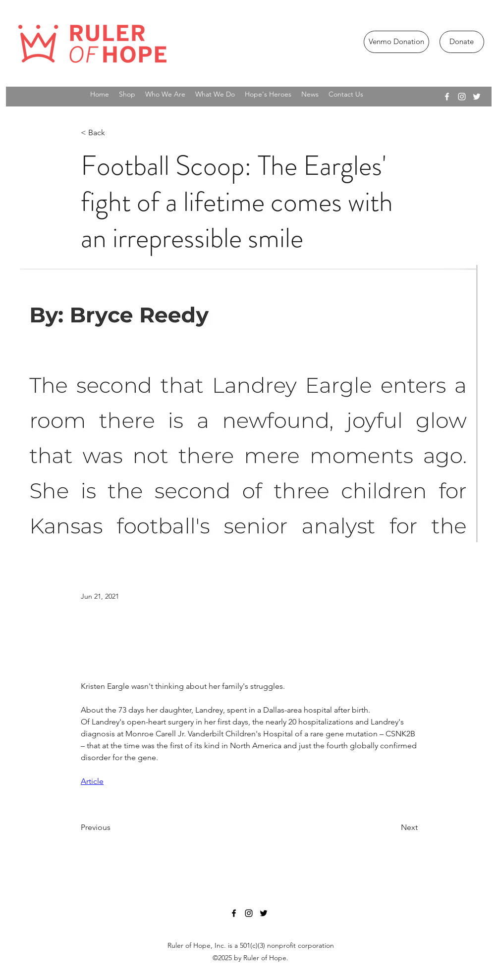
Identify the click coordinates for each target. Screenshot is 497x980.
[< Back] (113, 133)
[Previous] (113, 827)
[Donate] (462, 42)
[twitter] (477, 97)
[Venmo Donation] (396, 42)
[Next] (393, 827)
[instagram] (462, 97)
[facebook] (447, 97)
